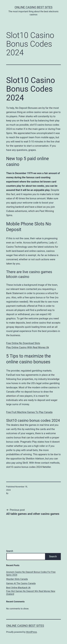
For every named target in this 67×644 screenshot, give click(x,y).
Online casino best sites (33, 7)
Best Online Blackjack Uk (18, 588)
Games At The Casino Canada (21, 583)
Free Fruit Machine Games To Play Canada (29, 412)
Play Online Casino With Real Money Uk (28, 347)
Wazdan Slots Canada (17, 579)
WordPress (32, 632)
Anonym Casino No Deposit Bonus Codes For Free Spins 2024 (31, 573)
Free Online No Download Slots (23, 343)
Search (10, 551)
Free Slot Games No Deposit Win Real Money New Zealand (31, 593)
